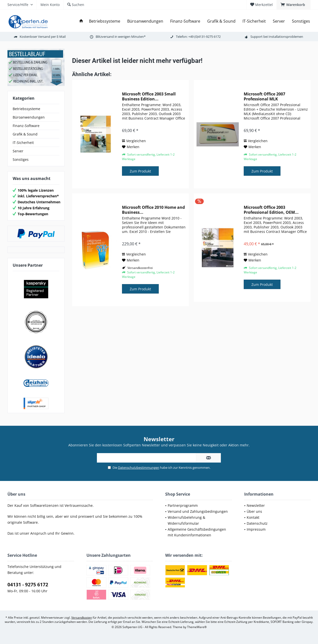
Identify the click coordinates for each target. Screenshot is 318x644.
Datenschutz (257, 523)
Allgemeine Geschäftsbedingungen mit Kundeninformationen (197, 532)
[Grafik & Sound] (221, 21)
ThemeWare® (197, 627)
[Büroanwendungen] (145, 21)
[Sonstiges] (301, 21)
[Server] (279, 21)
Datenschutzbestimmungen (139, 468)
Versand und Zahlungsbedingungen (198, 511)
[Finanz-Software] (185, 21)
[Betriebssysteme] (105, 21)
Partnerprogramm (183, 505)
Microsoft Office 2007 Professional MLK (264, 96)
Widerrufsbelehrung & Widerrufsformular (186, 520)
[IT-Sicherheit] (254, 21)
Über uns (254, 511)
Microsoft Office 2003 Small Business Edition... (149, 96)
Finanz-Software (26, 126)
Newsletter (256, 505)
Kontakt (253, 517)
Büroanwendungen (29, 117)
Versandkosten (82, 618)
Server (18, 151)
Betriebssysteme (26, 109)
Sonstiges (21, 159)
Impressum (256, 529)
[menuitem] (294, 5)
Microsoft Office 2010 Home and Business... (153, 210)
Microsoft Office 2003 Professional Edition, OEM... (271, 210)
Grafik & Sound (25, 134)
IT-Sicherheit (23, 143)
